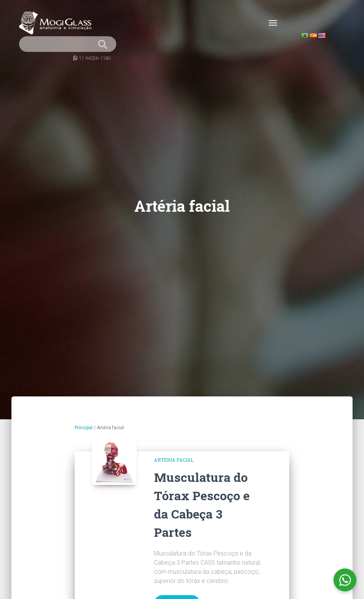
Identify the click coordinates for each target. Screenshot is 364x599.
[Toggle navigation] (273, 23)
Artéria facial (174, 460)
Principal (84, 428)
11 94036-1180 (95, 58)
